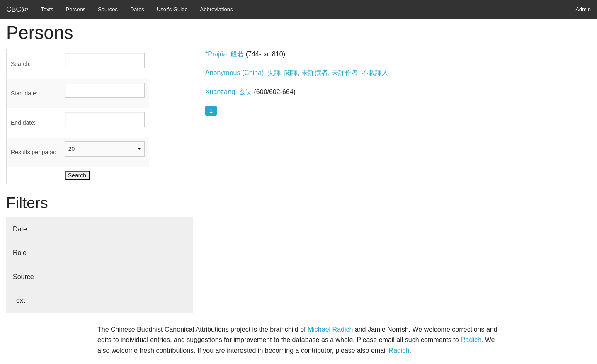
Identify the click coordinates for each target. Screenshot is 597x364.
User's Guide (172, 9)
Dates (137, 9)
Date (20, 229)
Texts (47, 9)
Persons (76, 9)
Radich (471, 340)
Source (23, 277)
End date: (23, 123)
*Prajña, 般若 (224, 54)
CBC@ (17, 9)
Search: (21, 64)
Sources (108, 9)
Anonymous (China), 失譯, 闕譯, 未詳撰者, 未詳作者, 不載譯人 (297, 73)
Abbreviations (217, 9)
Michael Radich (330, 329)
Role (20, 253)
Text (19, 300)
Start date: (24, 93)
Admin (583, 9)
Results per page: (34, 152)
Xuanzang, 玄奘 (229, 92)
